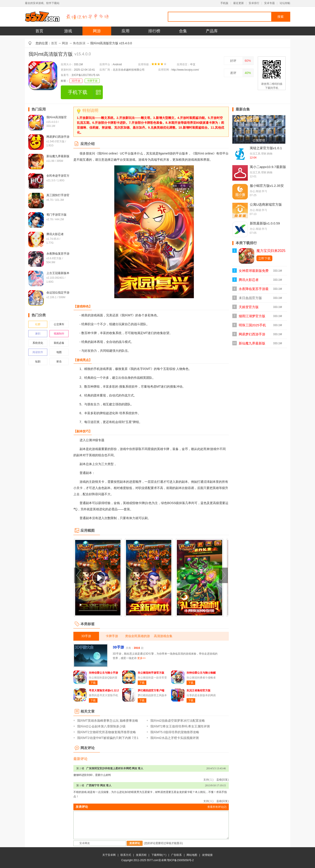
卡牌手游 (92, 81)
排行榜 (154, 31)
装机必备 (59, 343)
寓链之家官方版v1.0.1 (266, 148)
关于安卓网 (109, 855)
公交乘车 (59, 324)
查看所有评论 (217, 807)
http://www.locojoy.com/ (185, 70)
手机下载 (78, 92)
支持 (208, 780)
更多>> (141, 658)
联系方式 (126, 855)
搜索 (281, 17)
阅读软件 (38, 352)
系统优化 (38, 343)
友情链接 (207, 855)
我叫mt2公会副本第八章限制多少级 (101, 726)
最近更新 (239, 3)
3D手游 (76, 81)
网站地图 (192, 855)
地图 (59, 352)
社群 (38, 324)
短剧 (38, 362)
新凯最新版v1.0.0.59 (265, 223)
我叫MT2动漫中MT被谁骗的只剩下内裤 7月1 (108, 738)
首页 (39, 31)
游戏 (68, 31)
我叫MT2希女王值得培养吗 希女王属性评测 (180, 726)
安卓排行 (254, 3)
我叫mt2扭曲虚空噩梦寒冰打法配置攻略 (178, 721)
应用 (126, 31)
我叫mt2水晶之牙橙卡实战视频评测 (175, 738)
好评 (233, 61)
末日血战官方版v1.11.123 (250, 299)
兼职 (38, 334)
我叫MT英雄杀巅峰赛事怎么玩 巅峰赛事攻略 (108, 721)
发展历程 (141, 855)
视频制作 (59, 334)
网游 (97, 31)
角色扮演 (79, 43)
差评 (233, 73)
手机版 (224, 3)
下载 (93, 683)
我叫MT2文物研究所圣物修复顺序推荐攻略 (107, 732)
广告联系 (176, 855)
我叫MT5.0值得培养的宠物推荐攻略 (175, 732)
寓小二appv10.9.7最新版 (268, 167)
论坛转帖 (285, 3)
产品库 (212, 31)
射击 (59, 362)
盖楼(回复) (223, 780)
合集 (183, 31)
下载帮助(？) (159, 855)
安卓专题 (269, 3)
